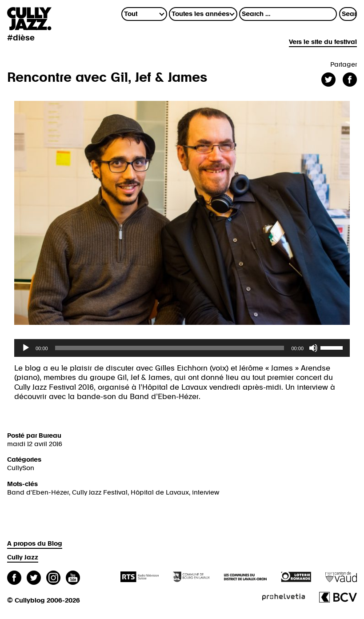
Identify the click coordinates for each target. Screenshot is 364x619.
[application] (182, 348)
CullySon (21, 468)
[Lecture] (26, 348)
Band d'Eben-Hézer (38, 493)
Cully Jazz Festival (100, 493)
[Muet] (313, 348)
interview (206, 493)
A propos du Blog (35, 544)
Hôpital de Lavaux (160, 493)
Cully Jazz (23, 557)
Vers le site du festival (323, 42)
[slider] (170, 348)
